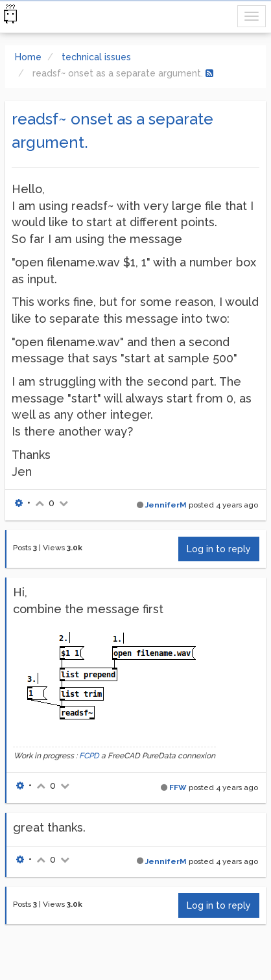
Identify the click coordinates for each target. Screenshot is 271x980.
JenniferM (166, 505)
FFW (178, 787)
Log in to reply (219, 549)
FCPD (89, 756)
